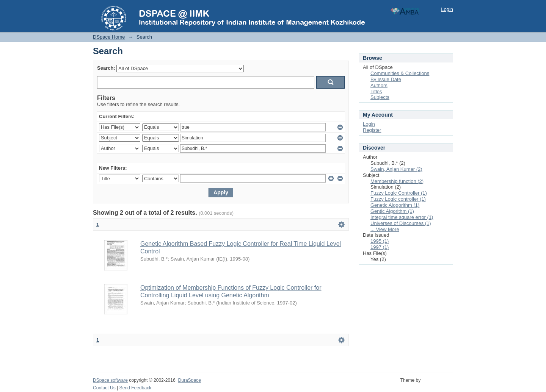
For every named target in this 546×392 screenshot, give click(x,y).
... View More (385, 229)
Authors (379, 85)
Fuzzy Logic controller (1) (398, 199)
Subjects (380, 97)
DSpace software (110, 380)
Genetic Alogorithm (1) (395, 205)
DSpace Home (109, 37)
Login (447, 9)
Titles (376, 91)
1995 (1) (380, 241)
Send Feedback (136, 388)
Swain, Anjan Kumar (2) (396, 169)
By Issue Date (386, 79)
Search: (106, 68)
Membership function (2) (397, 181)
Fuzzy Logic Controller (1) (399, 193)
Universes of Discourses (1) (401, 223)
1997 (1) (380, 247)
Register (372, 130)
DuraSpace (189, 380)
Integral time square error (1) (402, 217)
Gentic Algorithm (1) (392, 211)
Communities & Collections (400, 73)
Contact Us (104, 388)
